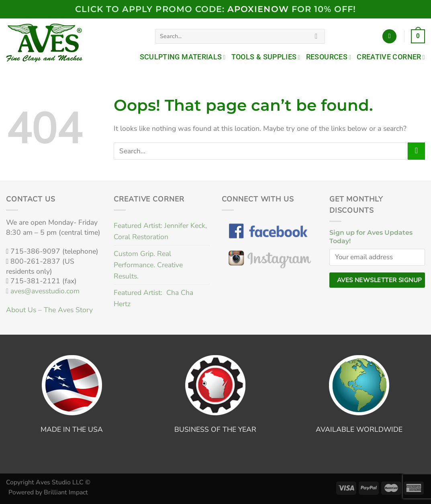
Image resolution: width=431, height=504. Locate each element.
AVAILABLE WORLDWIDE (359, 429)
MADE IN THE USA (72, 429)
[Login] (389, 37)
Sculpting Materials (183, 57)
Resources (329, 57)
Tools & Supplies (266, 57)
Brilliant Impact (66, 492)
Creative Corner (391, 57)
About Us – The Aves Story (49, 310)
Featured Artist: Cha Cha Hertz (153, 298)
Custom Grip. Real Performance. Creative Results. (148, 265)
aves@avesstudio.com (43, 291)
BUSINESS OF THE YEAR (215, 429)
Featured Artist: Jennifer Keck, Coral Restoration (160, 231)
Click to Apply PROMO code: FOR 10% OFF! (216, 9)
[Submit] (316, 36)
